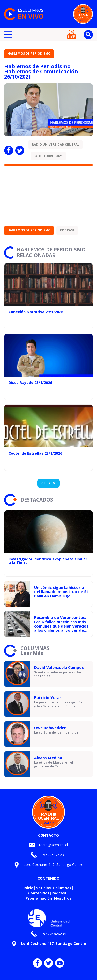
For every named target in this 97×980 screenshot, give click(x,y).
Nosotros (63, 898)
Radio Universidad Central (56, 144)
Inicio (28, 888)
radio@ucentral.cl (53, 845)
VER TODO (49, 483)
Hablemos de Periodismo (29, 54)
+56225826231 (53, 855)
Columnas (62, 888)
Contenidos (39, 893)
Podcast (67, 230)
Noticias (43, 888)
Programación (39, 898)
